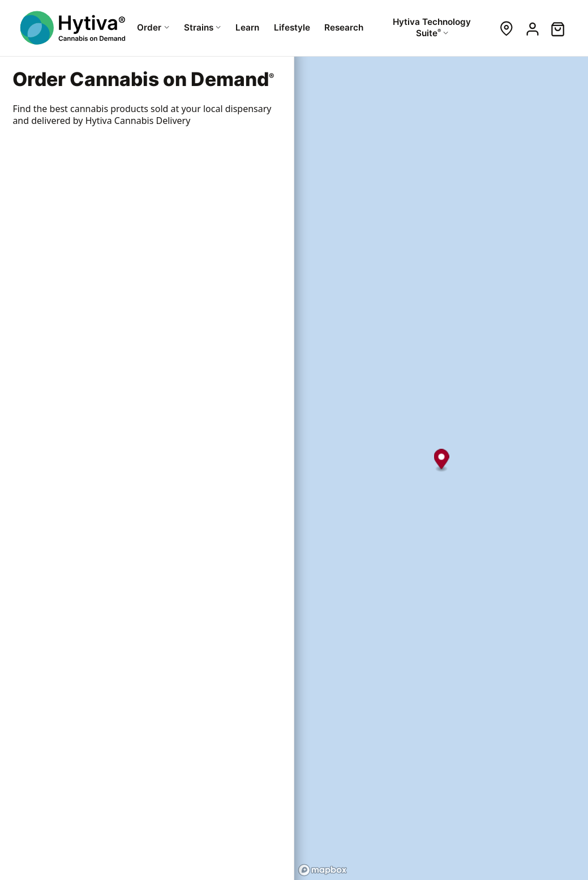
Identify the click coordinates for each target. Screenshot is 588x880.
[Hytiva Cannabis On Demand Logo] (74, 28)
